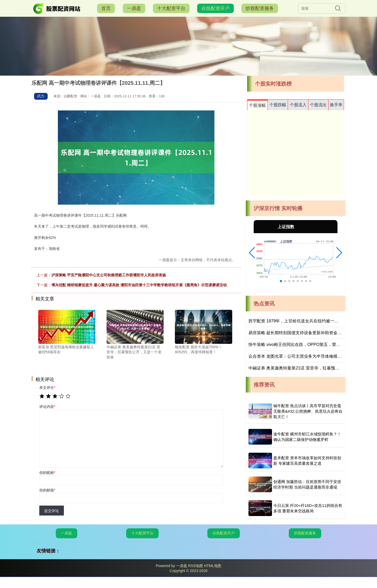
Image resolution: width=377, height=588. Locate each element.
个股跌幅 (278, 105)
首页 (106, 8)
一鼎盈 (134, 8)
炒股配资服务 (260, 8)
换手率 (336, 105)
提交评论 (52, 511)
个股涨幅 (257, 105)
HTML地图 (213, 566)
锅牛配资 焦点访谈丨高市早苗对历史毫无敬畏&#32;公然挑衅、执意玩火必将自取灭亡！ (308, 411)
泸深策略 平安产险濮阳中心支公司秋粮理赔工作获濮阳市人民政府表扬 (109, 275)
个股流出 (318, 105)
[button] (252, 253)
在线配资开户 (215, 8)
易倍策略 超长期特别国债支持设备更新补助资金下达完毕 (301, 333)
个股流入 (298, 105)
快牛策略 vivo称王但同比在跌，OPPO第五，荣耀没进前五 (303, 345)
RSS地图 (195, 566)
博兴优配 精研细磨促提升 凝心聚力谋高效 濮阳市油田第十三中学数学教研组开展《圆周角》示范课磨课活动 (139, 285)
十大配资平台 (171, 8)
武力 (41, 96)
